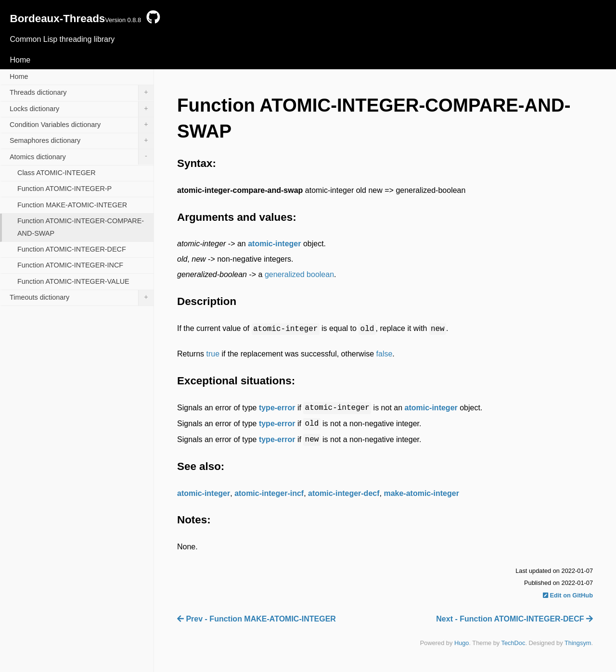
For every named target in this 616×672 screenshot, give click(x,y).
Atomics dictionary (82, 157)
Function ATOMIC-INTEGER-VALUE (73, 281)
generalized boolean (299, 274)
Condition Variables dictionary (82, 125)
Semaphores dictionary (82, 141)
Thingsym (578, 643)
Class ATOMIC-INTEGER (57, 173)
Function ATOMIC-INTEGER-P (64, 189)
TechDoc (513, 643)
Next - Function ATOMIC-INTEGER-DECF (514, 619)
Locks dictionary (82, 109)
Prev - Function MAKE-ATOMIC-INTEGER (257, 619)
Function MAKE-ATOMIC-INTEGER (72, 205)
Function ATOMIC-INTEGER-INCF (70, 265)
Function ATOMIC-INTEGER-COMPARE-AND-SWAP (81, 227)
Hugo (462, 643)
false (385, 354)
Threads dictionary (82, 93)
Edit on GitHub (568, 595)
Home (20, 60)
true (213, 354)
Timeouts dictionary (82, 298)
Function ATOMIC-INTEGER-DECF (72, 249)
